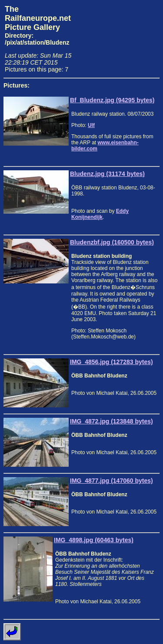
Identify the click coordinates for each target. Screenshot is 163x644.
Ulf (91, 125)
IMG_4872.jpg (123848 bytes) (111, 421)
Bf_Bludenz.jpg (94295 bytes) (112, 100)
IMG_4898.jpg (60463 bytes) (94, 540)
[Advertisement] (119, 37)
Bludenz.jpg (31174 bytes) (107, 174)
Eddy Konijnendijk (100, 214)
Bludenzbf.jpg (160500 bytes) (112, 242)
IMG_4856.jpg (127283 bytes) (111, 362)
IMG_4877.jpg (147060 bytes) (111, 481)
